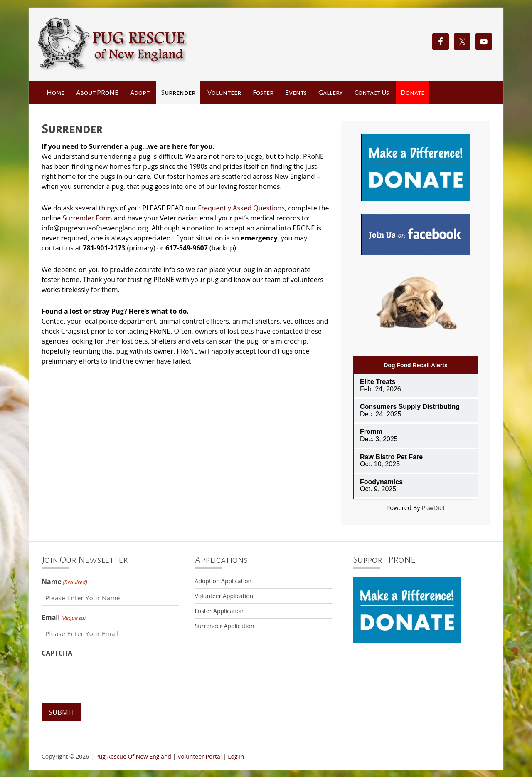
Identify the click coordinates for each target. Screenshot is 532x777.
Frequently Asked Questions (241, 208)
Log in (236, 756)
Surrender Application (225, 626)
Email (64, 617)
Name (64, 582)
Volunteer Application (224, 596)
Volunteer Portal (199, 756)
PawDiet (433, 507)
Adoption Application (223, 581)
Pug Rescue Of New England (133, 756)
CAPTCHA (57, 653)
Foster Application (219, 611)
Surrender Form (87, 218)
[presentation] (105, 678)
